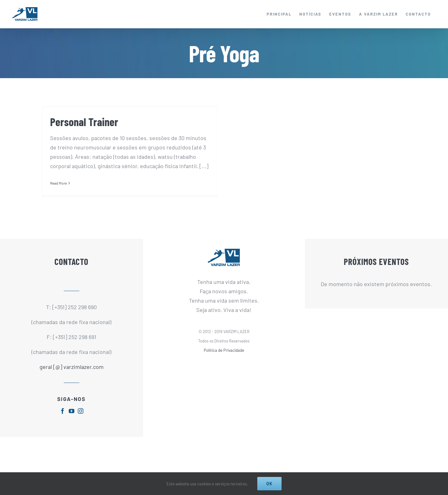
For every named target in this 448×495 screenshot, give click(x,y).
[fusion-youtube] (72, 418)
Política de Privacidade (224, 358)
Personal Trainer (84, 122)
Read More (58, 183)
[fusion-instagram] (81, 418)
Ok (269, 484)
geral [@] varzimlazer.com (72, 375)
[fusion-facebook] (63, 418)
